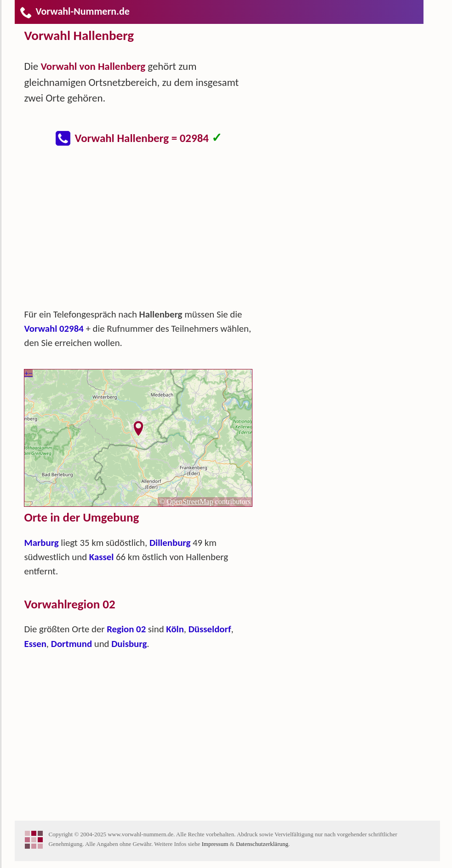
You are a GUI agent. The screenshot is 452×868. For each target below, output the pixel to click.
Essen (35, 644)
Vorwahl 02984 (54, 329)
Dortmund (72, 644)
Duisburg (129, 644)
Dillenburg (170, 543)
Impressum (215, 844)
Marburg (41, 543)
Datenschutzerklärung (262, 844)
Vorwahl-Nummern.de (74, 11)
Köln (175, 629)
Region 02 (126, 629)
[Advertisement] (146, 232)
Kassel (102, 557)
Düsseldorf (210, 629)
